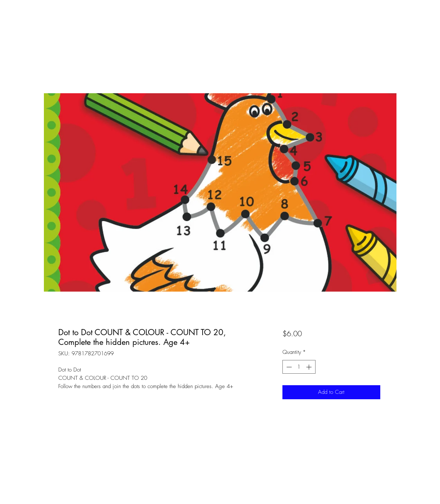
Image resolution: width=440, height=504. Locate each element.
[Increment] (310, 367)
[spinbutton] (299, 367)
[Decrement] (288, 367)
